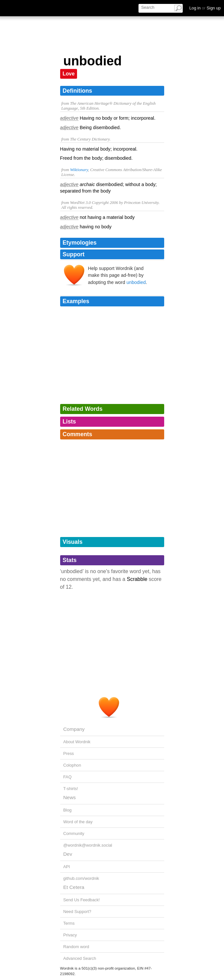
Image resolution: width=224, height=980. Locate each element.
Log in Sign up (205, 8)
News (70, 797)
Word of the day (78, 822)
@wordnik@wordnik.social (88, 845)
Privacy (70, 935)
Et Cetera (74, 887)
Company (74, 729)
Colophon (72, 765)
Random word (76, 947)
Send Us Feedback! (82, 900)
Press (69, 753)
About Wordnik (77, 742)
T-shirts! (71, 789)
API (67, 867)
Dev (68, 854)
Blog (68, 810)
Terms (69, 923)
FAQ (68, 777)
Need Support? (77, 912)
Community (74, 833)
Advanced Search (80, 958)
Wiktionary (79, 170)
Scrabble (137, 579)
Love (69, 74)
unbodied (136, 282)
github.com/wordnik (81, 878)
